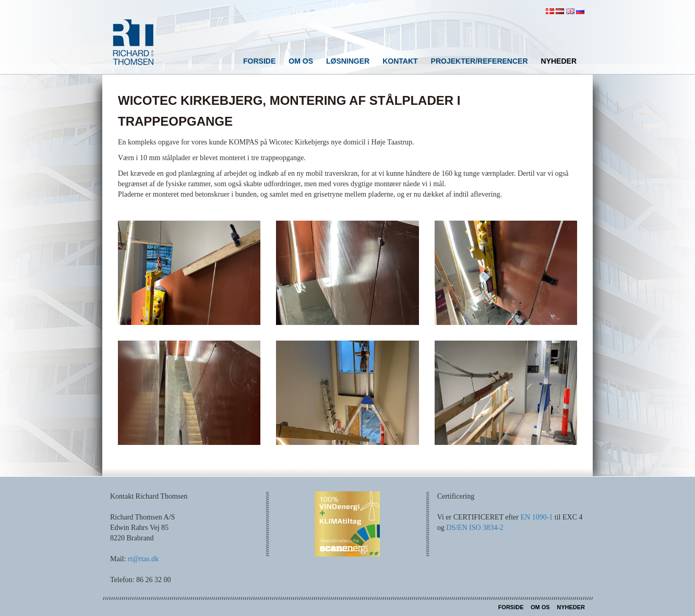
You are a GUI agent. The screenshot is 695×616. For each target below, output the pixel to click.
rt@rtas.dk (143, 559)
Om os (301, 61)
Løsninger (348, 61)
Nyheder (559, 61)
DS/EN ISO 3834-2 (475, 528)
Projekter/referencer (480, 61)
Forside (259, 61)
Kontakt (400, 61)
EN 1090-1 (536, 517)
